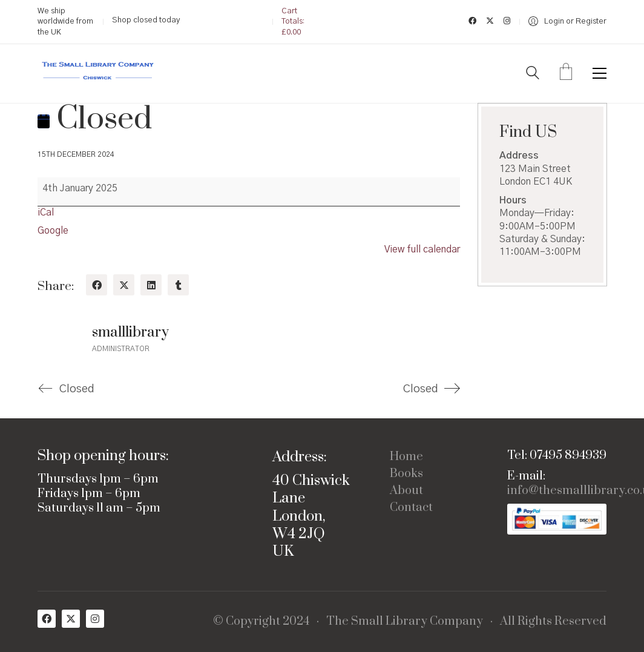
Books (406, 474)
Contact (411, 508)
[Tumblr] (178, 285)
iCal (46, 212)
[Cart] (566, 73)
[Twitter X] (124, 285)
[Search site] (533, 74)
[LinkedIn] (151, 285)
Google (53, 231)
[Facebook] (97, 285)
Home (406, 457)
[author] (59, 338)
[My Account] (567, 21)
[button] (600, 73)
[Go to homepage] (98, 74)
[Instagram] (95, 619)
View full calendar (422, 249)
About (406, 491)
